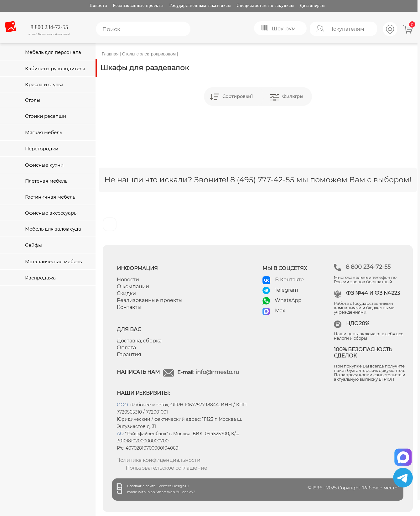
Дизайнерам (312, 5)
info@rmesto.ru (217, 372)
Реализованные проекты (138, 5)
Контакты (129, 307)
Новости (99, 5)
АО (120, 434)
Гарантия (129, 354)
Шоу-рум (284, 29)
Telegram (286, 290)
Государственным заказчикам (200, 5)
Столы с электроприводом (149, 54)
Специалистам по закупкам (265, 5)
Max (280, 311)
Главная (110, 54)
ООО (122, 405)
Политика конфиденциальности (158, 460)
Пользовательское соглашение (166, 468)
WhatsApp (288, 300)
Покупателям (347, 29)
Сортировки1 (238, 96)
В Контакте (289, 280)
